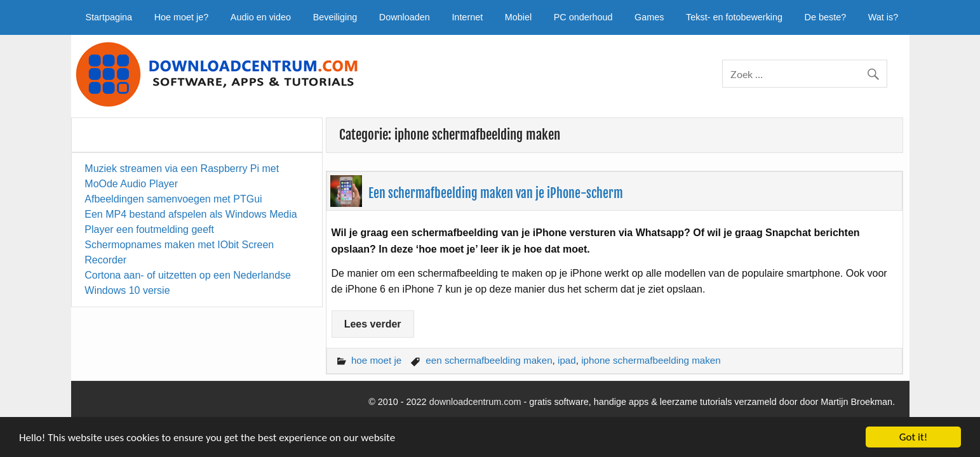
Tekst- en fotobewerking (734, 17)
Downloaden (405, 17)
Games (649, 17)
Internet (467, 17)
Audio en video (261, 17)
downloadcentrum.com (475, 402)
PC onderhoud (583, 17)
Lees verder (373, 324)
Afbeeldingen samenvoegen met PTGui (173, 199)
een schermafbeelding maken (489, 360)
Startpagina (109, 17)
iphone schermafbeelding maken (651, 360)
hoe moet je (376, 360)
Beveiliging (335, 17)
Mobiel (518, 17)
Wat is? (883, 17)
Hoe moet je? (182, 17)
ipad (567, 360)
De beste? (826, 17)
